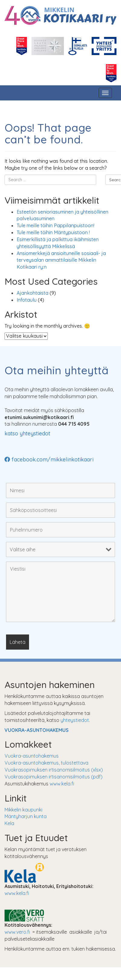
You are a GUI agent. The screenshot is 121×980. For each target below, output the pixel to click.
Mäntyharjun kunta (26, 816)
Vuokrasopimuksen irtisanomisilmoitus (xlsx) (54, 770)
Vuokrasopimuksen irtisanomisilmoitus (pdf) (54, 777)
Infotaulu (27, 300)
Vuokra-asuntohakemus (32, 756)
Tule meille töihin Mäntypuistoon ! (53, 232)
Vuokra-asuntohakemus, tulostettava (46, 763)
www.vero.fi (17, 932)
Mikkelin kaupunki (23, 810)
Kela (9, 823)
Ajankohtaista (33, 293)
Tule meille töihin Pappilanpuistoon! (56, 225)
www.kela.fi (62, 784)
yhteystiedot (75, 720)
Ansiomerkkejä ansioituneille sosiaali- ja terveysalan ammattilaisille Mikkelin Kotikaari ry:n (61, 260)
